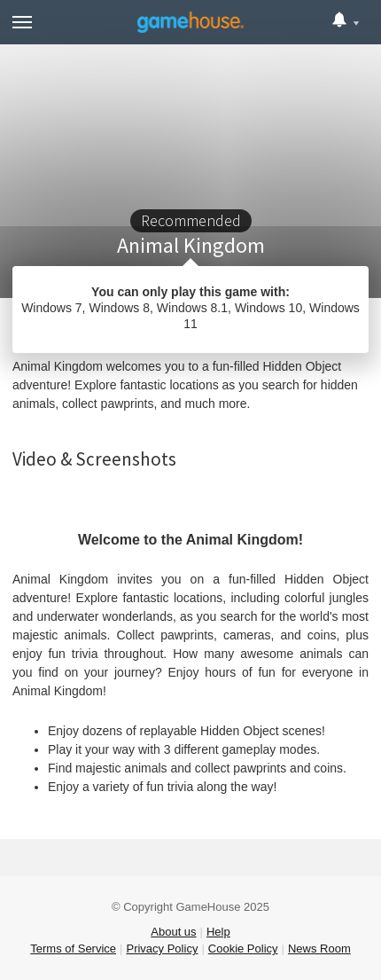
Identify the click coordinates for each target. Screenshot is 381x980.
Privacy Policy (162, 949)
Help (218, 932)
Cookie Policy (243, 949)
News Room (319, 949)
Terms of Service (73, 949)
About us (173, 932)
